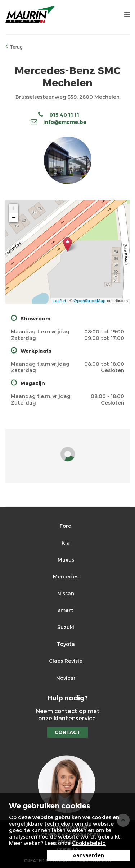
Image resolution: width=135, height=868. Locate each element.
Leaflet (59, 301)
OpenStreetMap (90, 301)
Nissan (66, 593)
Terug (14, 46)
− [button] (14, 218)
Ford (66, 526)
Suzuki (66, 627)
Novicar (66, 678)
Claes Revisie (66, 661)
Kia (66, 543)
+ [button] (14, 208)
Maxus (66, 560)
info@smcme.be (58, 122)
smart (66, 610)
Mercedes (66, 576)
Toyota (66, 644)
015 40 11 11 (59, 115)
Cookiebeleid (89, 843)
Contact (67, 732)
